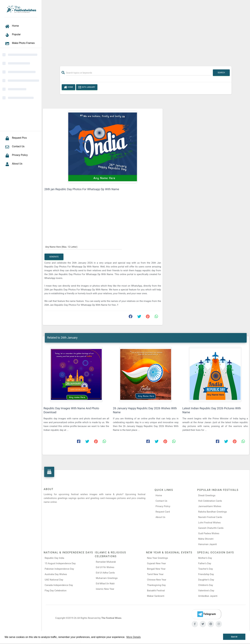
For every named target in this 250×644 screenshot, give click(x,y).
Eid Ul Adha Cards (105, 573)
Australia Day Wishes (56, 574)
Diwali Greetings (207, 495)
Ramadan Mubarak (106, 562)
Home (68, 87)
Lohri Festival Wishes (209, 523)
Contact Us (162, 501)
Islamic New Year (105, 589)
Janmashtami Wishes (210, 506)
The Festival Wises (111, 618)
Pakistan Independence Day (59, 569)
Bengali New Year (156, 569)
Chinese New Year (157, 580)
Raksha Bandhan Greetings (213, 512)
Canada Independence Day (59, 585)
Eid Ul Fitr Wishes (105, 567)
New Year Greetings (157, 558)
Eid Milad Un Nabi (105, 584)
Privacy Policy (163, 506)
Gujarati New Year (156, 563)
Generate (54, 257)
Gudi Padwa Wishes (209, 533)
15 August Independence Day (60, 563)
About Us (160, 517)
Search (221, 73)
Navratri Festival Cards (210, 517)
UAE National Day (54, 580)
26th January (87, 87)
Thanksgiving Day (156, 585)
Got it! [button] (234, 637)
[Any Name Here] (83, 247)
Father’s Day (205, 563)
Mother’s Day (205, 558)
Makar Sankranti (156, 596)
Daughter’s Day (206, 580)
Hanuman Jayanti (208, 544)
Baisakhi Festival (156, 591)
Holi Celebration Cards (210, 501)
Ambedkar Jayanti (208, 596)
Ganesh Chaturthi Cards (211, 528)
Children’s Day (206, 585)
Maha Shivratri (206, 539)
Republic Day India (54, 558)
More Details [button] (134, 637)
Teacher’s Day (206, 569)
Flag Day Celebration (56, 591)
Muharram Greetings (107, 578)
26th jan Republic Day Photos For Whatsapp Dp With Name (82, 189)
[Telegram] (206, 614)
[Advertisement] (146, 31)
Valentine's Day (206, 591)
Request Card (163, 512)
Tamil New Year (155, 574)
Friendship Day (206, 574)
